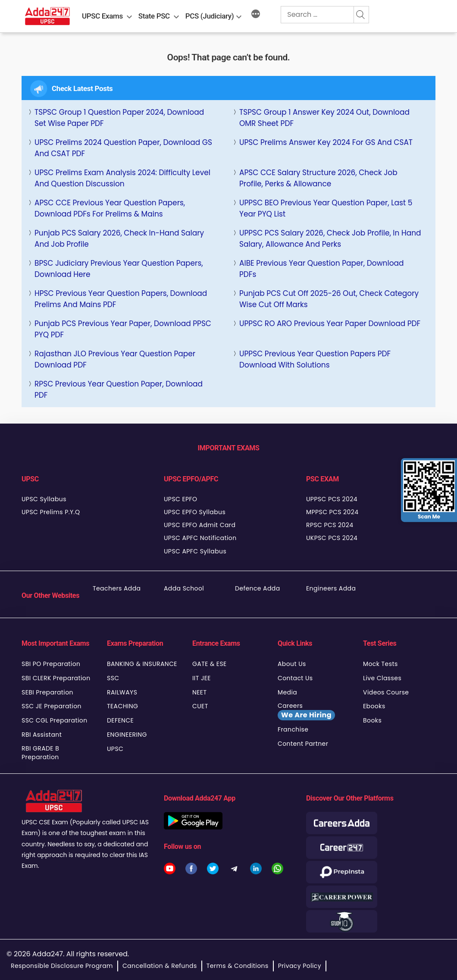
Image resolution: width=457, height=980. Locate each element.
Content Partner (303, 744)
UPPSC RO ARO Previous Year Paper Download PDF (330, 324)
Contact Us (295, 678)
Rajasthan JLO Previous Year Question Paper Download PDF (115, 359)
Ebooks (374, 706)
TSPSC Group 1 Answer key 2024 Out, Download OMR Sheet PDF (324, 118)
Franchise (293, 729)
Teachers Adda (117, 588)
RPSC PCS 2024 (330, 525)
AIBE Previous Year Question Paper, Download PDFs (322, 269)
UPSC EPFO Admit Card (200, 525)
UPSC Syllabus (44, 499)
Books (372, 720)
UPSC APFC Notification (200, 538)
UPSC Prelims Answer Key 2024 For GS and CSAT (326, 142)
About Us (292, 664)
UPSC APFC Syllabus (195, 551)
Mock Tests (380, 664)
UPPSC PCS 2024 (332, 499)
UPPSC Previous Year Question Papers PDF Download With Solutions (315, 359)
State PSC (154, 16)
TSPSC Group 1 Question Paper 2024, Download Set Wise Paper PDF (119, 118)
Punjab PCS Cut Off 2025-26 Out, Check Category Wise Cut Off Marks (329, 299)
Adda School (184, 588)
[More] (256, 15)
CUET (200, 706)
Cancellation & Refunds (160, 966)
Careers (306, 711)
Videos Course (386, 692)
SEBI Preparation (47, 692)
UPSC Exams (102, 16)
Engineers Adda (331, 588)
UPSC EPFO (180, 499)
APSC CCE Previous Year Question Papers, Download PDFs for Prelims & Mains (110, 208)
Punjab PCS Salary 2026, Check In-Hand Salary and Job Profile (119, 239)
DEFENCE (120, 720)
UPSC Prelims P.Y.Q (51, 512)
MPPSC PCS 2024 (332, 512)
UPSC (115, 749)
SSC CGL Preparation (55, 720)
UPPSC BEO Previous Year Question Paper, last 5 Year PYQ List (326, 208)
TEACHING (122, 706)
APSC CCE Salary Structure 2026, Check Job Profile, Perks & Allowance (318, 178)
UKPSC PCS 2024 (332, 538)
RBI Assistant (42, 735)
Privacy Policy (300, 966)
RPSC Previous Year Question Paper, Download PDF (119, 389)
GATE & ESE (210, 664)
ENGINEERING (127, 735)
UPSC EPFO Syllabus (195, 512)
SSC (113, 678)
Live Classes (382, 678)
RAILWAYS (122, 692)
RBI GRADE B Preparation (40, 753)
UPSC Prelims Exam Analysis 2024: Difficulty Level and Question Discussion (122, 178)
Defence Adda (258, 588)
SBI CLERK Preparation (56, 678)
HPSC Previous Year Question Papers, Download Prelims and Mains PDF (121, 299)
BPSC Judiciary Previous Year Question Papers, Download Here (119, 269)
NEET (199, 692)
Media (287, 692)
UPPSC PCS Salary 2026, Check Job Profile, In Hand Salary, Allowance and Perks (330, 239)
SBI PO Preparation (51, 664)
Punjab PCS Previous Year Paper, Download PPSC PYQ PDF (123, 329)
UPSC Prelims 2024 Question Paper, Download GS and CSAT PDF (123, 148)
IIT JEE (202, 678)
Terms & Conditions (238, 966)
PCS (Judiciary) (210, 16)
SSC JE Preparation (52, 706)
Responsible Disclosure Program (62, 966)
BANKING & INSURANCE (142, 664)
